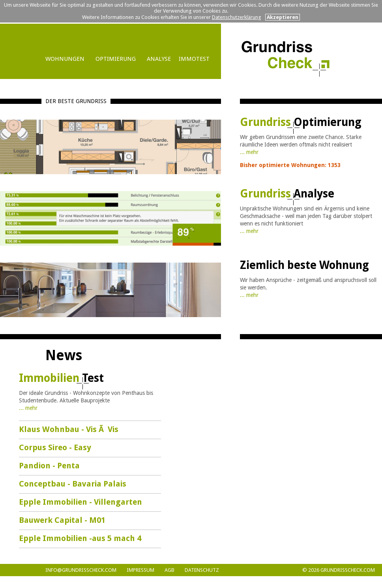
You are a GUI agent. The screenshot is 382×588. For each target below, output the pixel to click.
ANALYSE (159, 59)
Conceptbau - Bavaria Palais (73, 484)
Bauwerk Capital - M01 (62, 520)
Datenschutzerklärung (237, 17)
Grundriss (301, 122)
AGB (169, 570)
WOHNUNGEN (65, 59)
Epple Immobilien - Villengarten (81, 502)
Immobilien (61, 378)
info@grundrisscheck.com (81, 570)
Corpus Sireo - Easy (55, 447)
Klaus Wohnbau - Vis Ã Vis (69, 429)
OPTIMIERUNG (116, 59)
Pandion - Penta (49, 466)
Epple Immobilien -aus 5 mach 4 (80, 538)
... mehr (249, 152)
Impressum (140, 570)
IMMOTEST (194, 59)
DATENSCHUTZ (202, 570)
